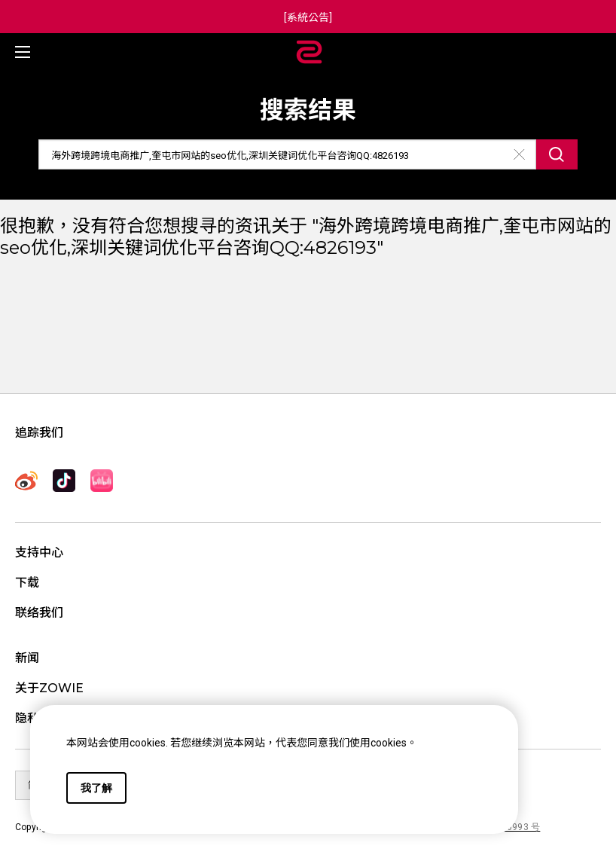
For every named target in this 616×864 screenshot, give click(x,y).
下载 (27, 583)
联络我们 (39, 613)
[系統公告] (308, 17)
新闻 (27, 658)
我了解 (96, 788)
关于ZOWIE (49, 688)
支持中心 (39, 553)
